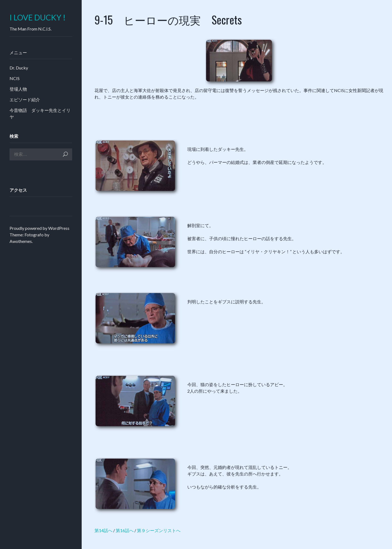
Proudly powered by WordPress (39, 228)
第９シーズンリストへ (159, 530)
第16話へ (125, 530)
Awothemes (21, 241)
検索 (65, 154)
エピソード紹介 (25, 100)
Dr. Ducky (19, 68)
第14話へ (103, 530)
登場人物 (18, 89)
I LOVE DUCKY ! (38, 18)
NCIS (15, 78)
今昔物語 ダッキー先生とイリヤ (40, 113)
